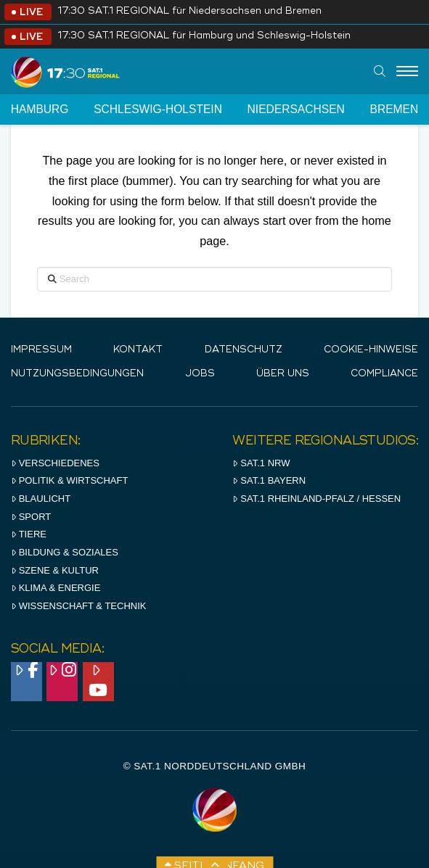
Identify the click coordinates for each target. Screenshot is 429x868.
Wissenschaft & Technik (79, 606)
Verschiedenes (55, 463)
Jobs (200, 374)
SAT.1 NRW (261, 463)
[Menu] (407, 72)
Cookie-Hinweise (371, 350)
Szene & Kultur (55, 570)
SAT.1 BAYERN (269, 480)
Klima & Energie (56, 588)
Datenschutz (244, 350)
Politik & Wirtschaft (70, 480)
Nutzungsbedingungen (77, 374)
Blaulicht (41, 499)
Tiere (29, 534)
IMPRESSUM (41, 350)
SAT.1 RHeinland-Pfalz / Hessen (316, 499)
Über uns (283, 374)
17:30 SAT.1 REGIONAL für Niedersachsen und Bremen (189, 11)
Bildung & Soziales (65, 552)
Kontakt (138, 350)
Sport (31, 517)
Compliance (384, 374)
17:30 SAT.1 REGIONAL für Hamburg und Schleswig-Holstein (204, 36)
